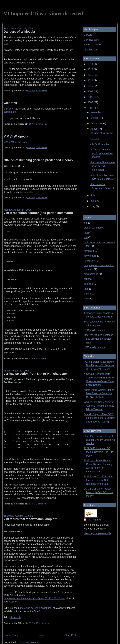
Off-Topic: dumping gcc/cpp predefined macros (38, 160)
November (96, 112)
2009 (91, 92)
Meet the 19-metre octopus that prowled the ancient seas (98, 339)
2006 (91, 108)
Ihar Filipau (94, 520)
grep (86, 232)
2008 (91, 97)
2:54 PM (31, 498)
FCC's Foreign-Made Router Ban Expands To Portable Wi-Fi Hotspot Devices (99, 365)
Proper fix (16, 611)
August (95, 129)
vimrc (87, 299)
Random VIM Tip (93, 45)
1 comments (42, 90)
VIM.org (88, 35)
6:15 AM (31, 90)
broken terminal (92, 228)
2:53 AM (31, 196)
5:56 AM (31, 147)
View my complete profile (97, 533)
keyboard (89, 251)
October (95, 118)
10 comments (42, 617)
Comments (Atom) (29, 636)
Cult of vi (10, 103)
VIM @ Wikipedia (16, 136)
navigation (89, 261)
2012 (91, 75)
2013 (91, 69)
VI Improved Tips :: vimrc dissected (43, 14)
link (86, 223)
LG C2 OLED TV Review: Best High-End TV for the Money (99, 492)
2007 (91, 102)
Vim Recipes (91, 50)
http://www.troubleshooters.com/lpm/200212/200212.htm (34, 592)
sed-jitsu (88, 284)
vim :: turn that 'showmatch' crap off (30, 513)
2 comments (42, 354)
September (97, 123)
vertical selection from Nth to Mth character (35, 369)
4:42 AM (31, 354)
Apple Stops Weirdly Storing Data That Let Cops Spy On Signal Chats (99, 394)
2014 (91, 64)
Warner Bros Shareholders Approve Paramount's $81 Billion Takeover (99, 406)
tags (86, 289)
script (87, 279)
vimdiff (87, 294)
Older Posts (71, 629)
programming (91, 274)
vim (86, 237)
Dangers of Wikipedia (19, 32)
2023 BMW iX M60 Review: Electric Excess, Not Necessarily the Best (99, 480)
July (93, 195)
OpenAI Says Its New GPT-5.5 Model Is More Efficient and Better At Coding (99, 418)
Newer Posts (11, 629)
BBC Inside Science (95, 330)
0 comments (42, 124)
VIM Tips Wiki (91, 40)
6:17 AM (31, 617)
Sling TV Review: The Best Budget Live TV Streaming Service (99, 440)
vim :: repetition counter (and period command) (38, 212)
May (93, 206)
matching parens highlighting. (36, 601)
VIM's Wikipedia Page (16, 142)
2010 (91, 86)
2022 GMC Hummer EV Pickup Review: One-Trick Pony (99, 452)
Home (41, 629)
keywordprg (90, 256)
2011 (91, 80)
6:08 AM (31, 124)
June (93, 201)
